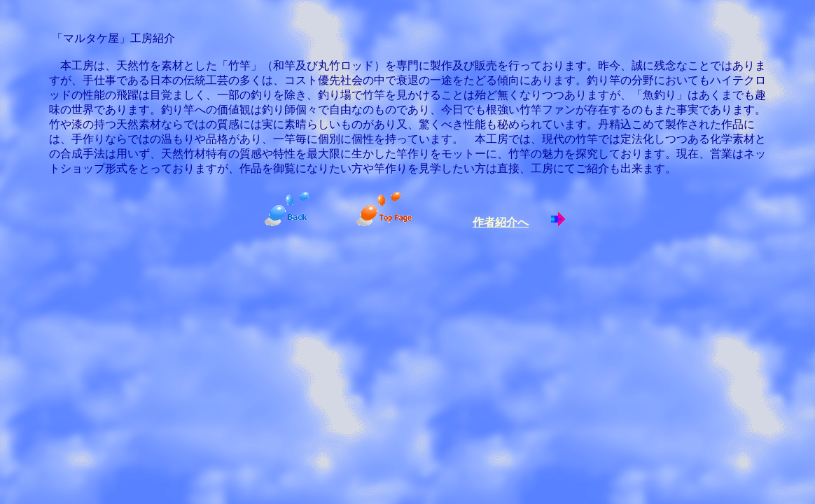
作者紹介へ (501, 222)
